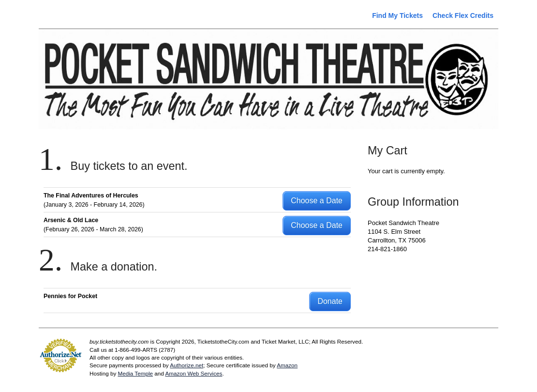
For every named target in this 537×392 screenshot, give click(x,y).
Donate (330, 301)
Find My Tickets (397, 15)
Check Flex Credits (463, 15)
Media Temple (135, 373)
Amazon (287, 365)
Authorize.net (186, 365)
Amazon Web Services (194, 373)
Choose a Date (317, 201)
